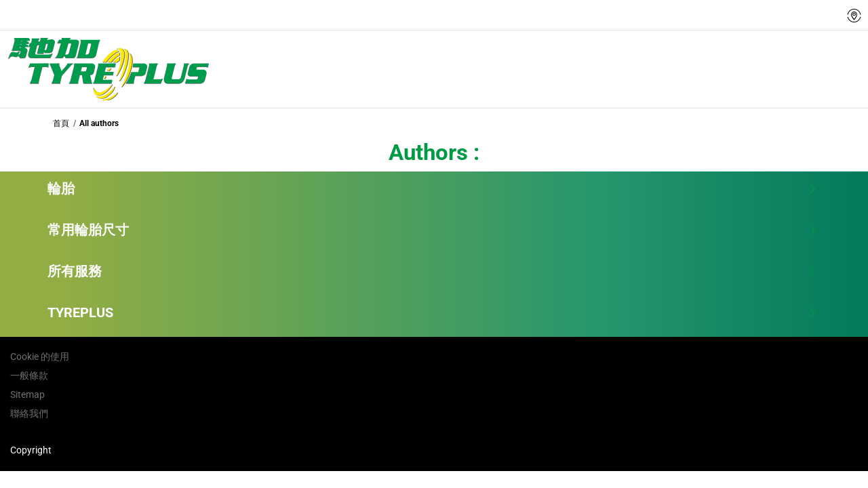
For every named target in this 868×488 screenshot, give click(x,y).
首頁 (61, 123)
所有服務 (432, 271)
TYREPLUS (432, 312)
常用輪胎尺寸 (432, 230)
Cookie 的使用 (40, 357)
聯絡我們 (29, 413)
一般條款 (29, 375)
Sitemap (27, 394)
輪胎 (432, 188)
